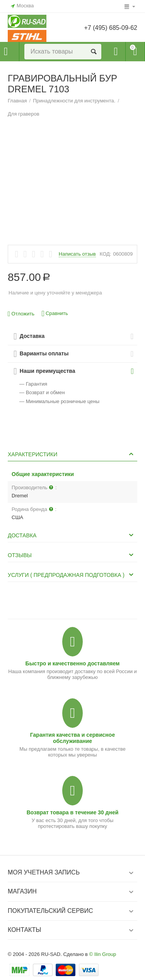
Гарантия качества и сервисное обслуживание (72, 738)
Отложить (21, 314)
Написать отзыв (77, 254)
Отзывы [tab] (72, 555)
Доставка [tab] (72, 535)
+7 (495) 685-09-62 (111, 28)
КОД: (106, 254)
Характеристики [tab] (72, 454)
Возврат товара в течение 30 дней (73, 812)
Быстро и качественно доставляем (73, 663)
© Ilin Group (103, 954)
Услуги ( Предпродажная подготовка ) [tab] (72, 575)
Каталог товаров (6, 52)
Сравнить (55, 314)
